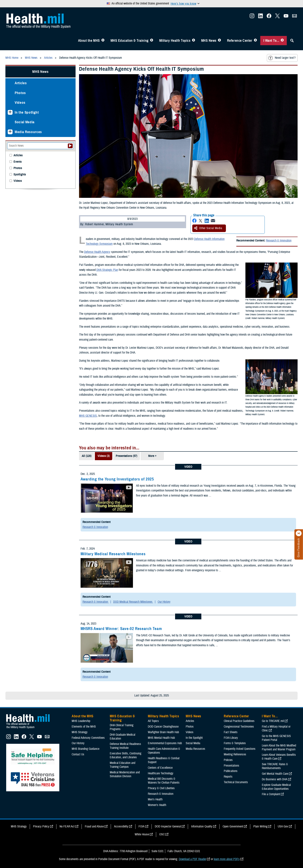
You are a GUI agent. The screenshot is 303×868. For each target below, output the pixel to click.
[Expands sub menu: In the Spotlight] (10, 112)
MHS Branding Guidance (86, 749)
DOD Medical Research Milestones (133, 602)
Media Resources (28, 132)
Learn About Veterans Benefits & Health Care (279, 757)
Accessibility (121, 826)
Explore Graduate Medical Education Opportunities (276, 787)
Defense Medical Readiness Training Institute (125, 746)
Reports (228, 777)
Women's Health (157, 805)
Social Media (25, 122)
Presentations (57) (126, 456)
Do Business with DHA (275, 779)
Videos (20, 102)
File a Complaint (271, 794)
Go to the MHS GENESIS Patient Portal (276, 738)
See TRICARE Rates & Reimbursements (275, 766)
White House (142, 834)
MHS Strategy (80, 732)
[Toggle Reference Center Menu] (255, 41)
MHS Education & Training (130, 41)
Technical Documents (236, 782)
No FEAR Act (67, 826)
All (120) (87, 456)
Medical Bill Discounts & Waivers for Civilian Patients (164, 781)
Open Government (233, 826)
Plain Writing (260, 826)
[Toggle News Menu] (219, 41)
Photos (20, 93)
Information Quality (202, 826)
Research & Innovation (279, 241)
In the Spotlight (27, 112)
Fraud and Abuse (94, 826)
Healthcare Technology (161, 773)
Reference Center (240, 41)
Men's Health (155, 799)
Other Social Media (208, 228)
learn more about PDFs (227, 859)
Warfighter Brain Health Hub (163, 732)
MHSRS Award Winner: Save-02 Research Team (121, 629)
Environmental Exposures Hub (165, 743)
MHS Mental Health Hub (161, 738)
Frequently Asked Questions (240, 749)
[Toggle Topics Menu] (194, 41)
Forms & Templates (235, 743)
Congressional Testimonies (239, 727)
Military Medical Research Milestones (113, 554)
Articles (21, 83)
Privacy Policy (41, 826)
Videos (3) (104, 456)
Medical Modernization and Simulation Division (125, 774)
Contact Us (78, 754)
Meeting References (235, 754)
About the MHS (89, 41)
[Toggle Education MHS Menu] (152, 41)
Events (18, 162)
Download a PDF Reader (192, 859)
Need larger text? (282, 58)
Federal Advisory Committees (88, 738)
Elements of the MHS (84, 727)
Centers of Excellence (160, 768)
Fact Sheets (231, 732)
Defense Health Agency (97, 252)
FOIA (142, 826)
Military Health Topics (175, 41)
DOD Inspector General (168, 826)
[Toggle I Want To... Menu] (282, 41)
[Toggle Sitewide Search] (292, 41)
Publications (231, 771)
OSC (162, 834)
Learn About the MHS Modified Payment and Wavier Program (279, 747)
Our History (164, 602)
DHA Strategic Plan (107, 270)
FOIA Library (231, 738)
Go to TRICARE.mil (273, 721)
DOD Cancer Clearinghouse (163, 727)
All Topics (153, 721)
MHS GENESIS (88, 416)
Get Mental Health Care (275, 774)
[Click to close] (299, 533)
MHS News (209, 41)
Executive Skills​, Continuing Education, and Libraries (126, 755)
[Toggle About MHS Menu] (103, 41)
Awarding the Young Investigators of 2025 (117, 479)
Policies (228, 760)
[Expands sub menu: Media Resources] (10, 132)
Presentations (232, 766)
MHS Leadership (81, 721)
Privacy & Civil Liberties (161, 788)
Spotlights (20, 175)
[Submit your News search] (70, 146)
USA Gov (283, 826)
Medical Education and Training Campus (123, 765)
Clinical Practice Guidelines (239, 721)
